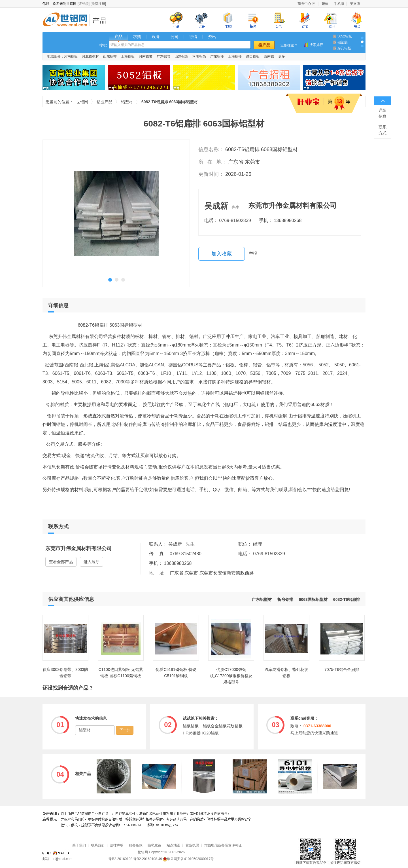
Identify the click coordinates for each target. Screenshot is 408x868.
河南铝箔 (199, 56)
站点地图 (173, 845)
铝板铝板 (191, 726)
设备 (156, 37)
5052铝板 (345, 36)
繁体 (325, 4)
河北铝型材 (90, 56)
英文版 (355, 4)
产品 (118, 37)
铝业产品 (101, 20)
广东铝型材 (262, 599)
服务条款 (136, 845)
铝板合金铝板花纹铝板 (223, 726)
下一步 (125, 730)
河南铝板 (71, 56)
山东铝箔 (181, 56)
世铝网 (67, 20)
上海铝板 (128, 56)
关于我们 (79, 845)
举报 (253, 253)
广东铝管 (163, 56)
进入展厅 (92, 562)
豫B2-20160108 (120, 859)
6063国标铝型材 (313, 599)
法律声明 (117, 845)
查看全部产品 (61, 562)
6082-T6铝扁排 (347, 599)
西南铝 (269, 56)
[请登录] (83, 4)
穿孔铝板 (344, 48)
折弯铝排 (285, 599)
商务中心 (304, 4)
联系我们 (98, 845)
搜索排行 (316, 45)
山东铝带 (110, 56)
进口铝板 (253, 56)
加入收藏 (222, 254)
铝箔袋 (343, 42)
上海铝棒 (235, 56)
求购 (137, 37)
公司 (175, 37)
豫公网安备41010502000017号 (188, 859)
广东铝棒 (217, 56)
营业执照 (192, 845)
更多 (282, 56)
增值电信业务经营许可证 (223, 845)
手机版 (339, 4)
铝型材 (127, 102)
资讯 (212, 37)
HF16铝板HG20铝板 (201, 733)
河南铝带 (146, 56)
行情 (193, 37)
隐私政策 (154, 845)
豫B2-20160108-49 (148, 859)
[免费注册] (98, 4)
